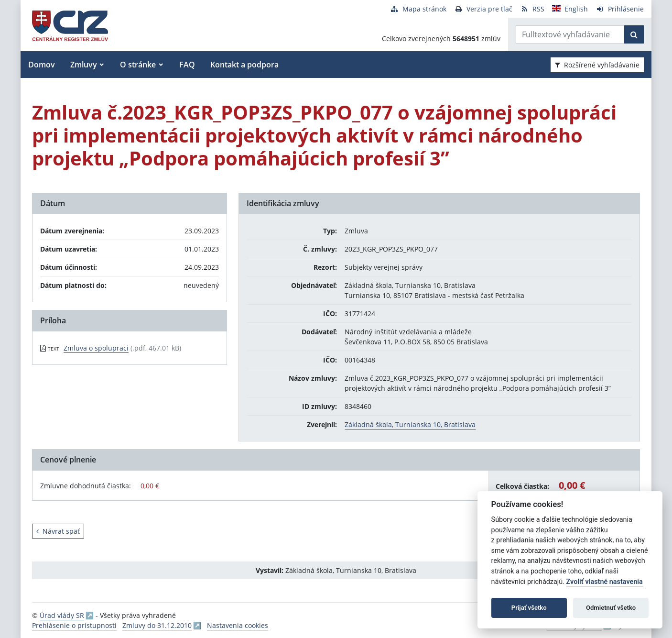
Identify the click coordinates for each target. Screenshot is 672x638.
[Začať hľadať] (634, 34)
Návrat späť (58, 531)
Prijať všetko (529, 608)
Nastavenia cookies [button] (238, 625)
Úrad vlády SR (62, 615)
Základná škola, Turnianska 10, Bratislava (410, 424)
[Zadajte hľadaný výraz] (570, 34)
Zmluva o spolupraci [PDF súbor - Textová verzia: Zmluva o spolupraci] (96, 348)
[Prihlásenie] (620, 9)
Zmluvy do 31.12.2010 (157, 625)
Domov (42, 65)
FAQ (187, 65)
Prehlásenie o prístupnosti (74, 625)
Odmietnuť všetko (611, 608)
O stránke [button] (138, 65)
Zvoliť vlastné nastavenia (605, 582)
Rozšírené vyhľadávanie (597, 65)
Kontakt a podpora (244, 65)
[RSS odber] (532, 9)
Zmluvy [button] (84, 65)
